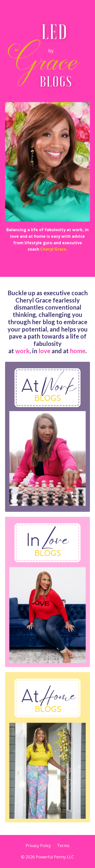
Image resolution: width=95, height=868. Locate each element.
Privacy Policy (38, 846)
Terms (63, 846)
